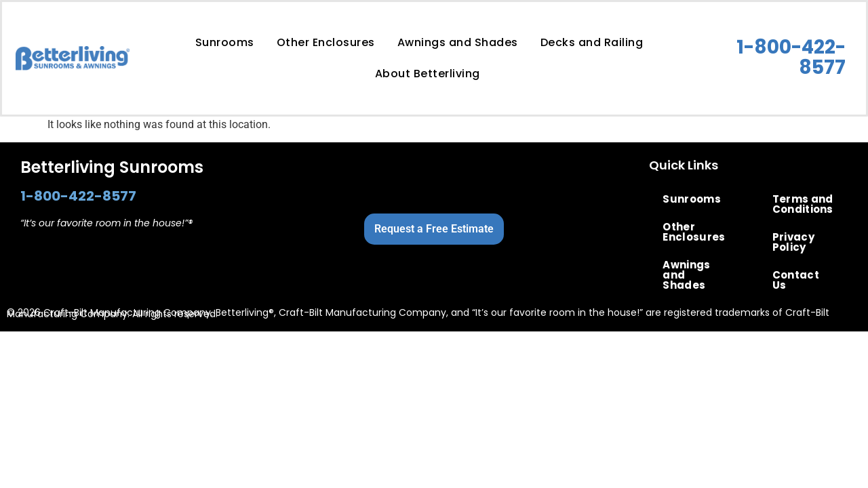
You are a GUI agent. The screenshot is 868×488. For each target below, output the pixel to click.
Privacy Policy (793, 242)
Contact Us (796, 280)
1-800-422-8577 (791, 57)
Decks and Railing (592, 42)
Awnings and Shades (458, 42)
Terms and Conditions (803, 204)
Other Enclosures (326, 42)
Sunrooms (225, 42)
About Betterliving (428, 74)
